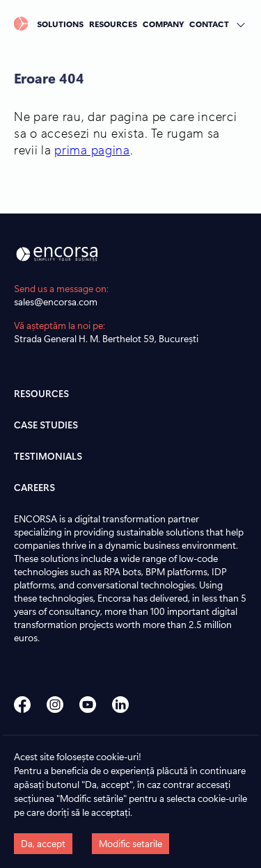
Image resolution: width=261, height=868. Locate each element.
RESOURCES (113, 24)
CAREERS (34, 487)
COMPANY (163, 24)
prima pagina (92, 150)
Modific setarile (130, 843)
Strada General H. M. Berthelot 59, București (106, 338)
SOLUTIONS (60, 24)
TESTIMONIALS (48, 456)
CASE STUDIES (46, 425)
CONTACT (209, 24)
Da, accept (43, 843)
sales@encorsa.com (56, 302)
